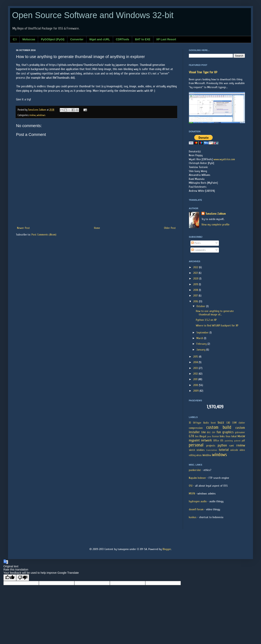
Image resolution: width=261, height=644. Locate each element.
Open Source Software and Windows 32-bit (93, 15)
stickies (201, 450)
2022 (196, 267)
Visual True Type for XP (203, 72)
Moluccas (29, 39)
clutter (242, 423)
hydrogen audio (198, 501)
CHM (234, 423)
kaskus (193, 517)
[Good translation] (10, 578)
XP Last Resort (166, 39)
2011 (196, 379)
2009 (196, 391)
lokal (234, 436)
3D (190, 423)
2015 (196, 357)
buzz (221, 422)
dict (209, 432)
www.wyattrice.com (224, 159)
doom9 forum (196, 509)
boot (213, 423)
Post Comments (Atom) (44, 235)
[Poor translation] (23, 578)
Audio (206, 423)
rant (232, 446)
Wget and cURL (100, 39)
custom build (219, 427)
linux (228, 436)
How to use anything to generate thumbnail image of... (215, 313)
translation (212, 450)
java (209, 437)
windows (41, 115)
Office (216, 441)
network (206, 440)
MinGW (241, 436)
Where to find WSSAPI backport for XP (217, 326)
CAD (228, 423)
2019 (196, 284)
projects (211, 446)
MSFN (192, 494)
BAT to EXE (143, 39)
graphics (228, 432)
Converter (77, 39)
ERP (214, 433)
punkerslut (195, 470)
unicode (234, 450)
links (222, 436)
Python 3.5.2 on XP (206, 320)
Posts (196, 243)
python (222, 445)
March (200, 338)
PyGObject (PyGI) (53, 39)
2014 (196, 362)
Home (97, 228)
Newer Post (23, 228)
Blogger (167, 549)
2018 (196, 290)
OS (222, 441)
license (215, 436)
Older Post (170, 228)
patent (237, 441)
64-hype (197, 423)
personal (196, 445)
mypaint (194, 440)
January (201, 350)
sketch (192, 450)
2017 (196, 296)
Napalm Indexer (197, 478)
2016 (196, 301)
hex (197, 436)
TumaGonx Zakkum (216, 214)
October (201, 306)
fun (219, 432)
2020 (196, 279)
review (32, 115)
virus (199, 455)
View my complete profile (215, 225)
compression (196, 428)
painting (229, 441)
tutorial (224, 450)
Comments (198, 250)
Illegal (203, 436)
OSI (191, 486)
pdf (243, 441)
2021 (196, 273)
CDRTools (123, 39)
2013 (196, 368)
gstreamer (240, 432)
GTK (191, 436)
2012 (196, 374)
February (202, 344)
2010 (196, 385)
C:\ (15, 39)
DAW (203, 432)
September (203, 333)
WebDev (207, 455)
